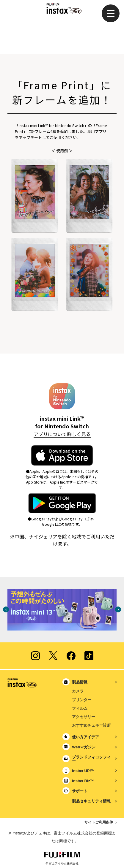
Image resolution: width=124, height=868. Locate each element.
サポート (80, 791)
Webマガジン (84, 747)
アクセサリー (84, 717)
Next (118, 609)
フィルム (80, 708)
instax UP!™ (83, 771)
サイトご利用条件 (99, 822)
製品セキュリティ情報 (91, 801)
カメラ (78, 691)
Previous (6, 609)
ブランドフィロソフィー (91, 759)
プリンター (82, 700)
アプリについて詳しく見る (62, 434)
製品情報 (80, 682)
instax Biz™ (83, 781)
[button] (111, 13)
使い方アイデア (85, 737)
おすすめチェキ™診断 (91, 725)
